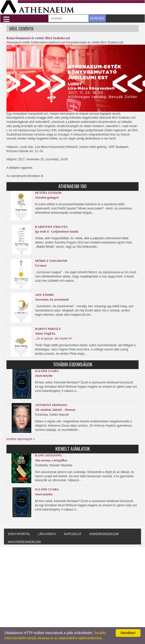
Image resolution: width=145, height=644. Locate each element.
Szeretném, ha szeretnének (52, 300)
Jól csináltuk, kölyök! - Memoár (55, 410)
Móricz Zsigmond (51, 261)
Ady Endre (44, 295)
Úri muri (41, 266)
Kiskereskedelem (104, 534)
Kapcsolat (73, 534)
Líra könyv (47, 534)
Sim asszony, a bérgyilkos (51, 460)
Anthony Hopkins (51, 405)
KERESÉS (97, 18)
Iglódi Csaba (47, 371)
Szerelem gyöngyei (47, 198)
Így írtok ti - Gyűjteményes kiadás (57, 232)
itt (42, 176)
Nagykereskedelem (24, 542)
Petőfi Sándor (48, 193)
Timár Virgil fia (45, 334)
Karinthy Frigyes (51, 227)
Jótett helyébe (44, 376)
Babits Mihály (48, 329)
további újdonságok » (20, 439)
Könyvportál (19, 534)
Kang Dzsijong (49, 455)
